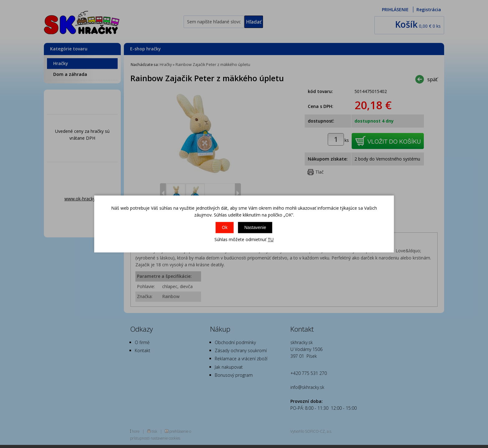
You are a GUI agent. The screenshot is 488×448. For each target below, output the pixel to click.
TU (271, 239)
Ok (225, 227)
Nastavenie (255, 227)
